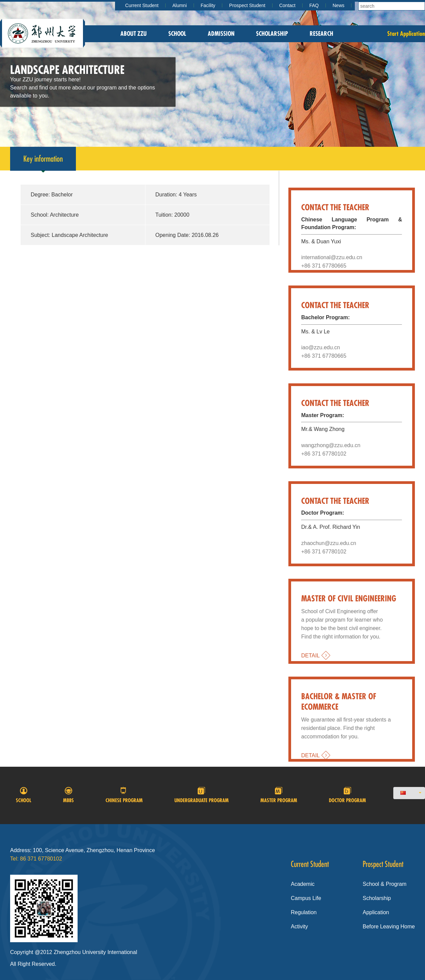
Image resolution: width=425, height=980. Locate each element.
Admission (221, 34)
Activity (299, 927)
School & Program (385, 884)
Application (376, 912)
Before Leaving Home (389, 927)
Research (321, 34)
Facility (208, 5)
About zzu (134, 34)
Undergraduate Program (202, 795)
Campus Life (306, 898)
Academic (303, 884)
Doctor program (347, 795)
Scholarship (272, 34)
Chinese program (124, 795)
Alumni (180, 5)
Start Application (406, 34)
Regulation (304, 912)
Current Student (142, 5)
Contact (287, 5)
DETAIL (310, 656)
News (338, 5)
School (177, 34)
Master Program (279, 795)
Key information (43, 162)
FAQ (314, 5)
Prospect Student (247, 5)
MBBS (68, 795)
